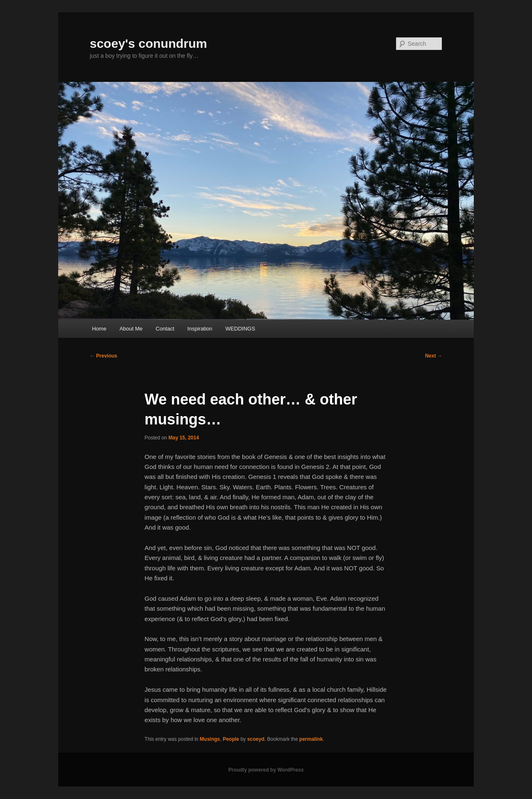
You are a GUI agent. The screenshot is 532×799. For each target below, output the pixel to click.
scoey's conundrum (148, 43)
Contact (165, 329)
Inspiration (200, 329)
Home (99, 329)
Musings (210, 739)
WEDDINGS (240, 329)
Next (434, 356)
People (231, 739)
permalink (311, 739)
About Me (131, 329)
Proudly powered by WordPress (266, 770)
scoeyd (256, 739)
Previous (103, 356)
